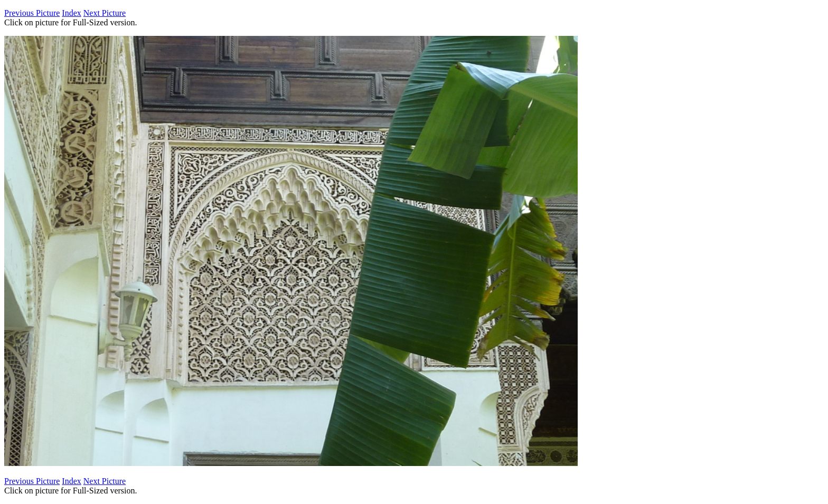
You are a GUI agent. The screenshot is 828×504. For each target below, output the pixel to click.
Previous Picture (32, 13)
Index (71, 13)
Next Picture (105, 13)
